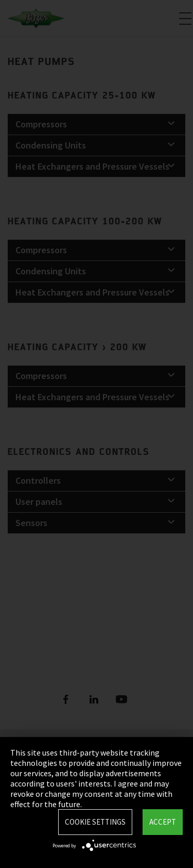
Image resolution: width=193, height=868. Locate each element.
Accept (163, 822)
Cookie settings (95, 822)
